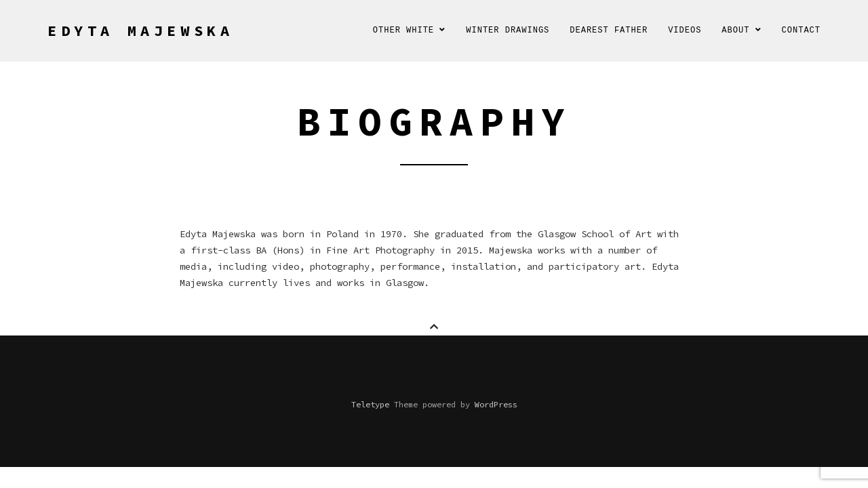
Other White (409, 30)
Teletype (370, 404)
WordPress (496, 404)
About (741, 30)
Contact (801, 30)
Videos (685, 30)
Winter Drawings (508, 30)
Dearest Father (609, 30)
